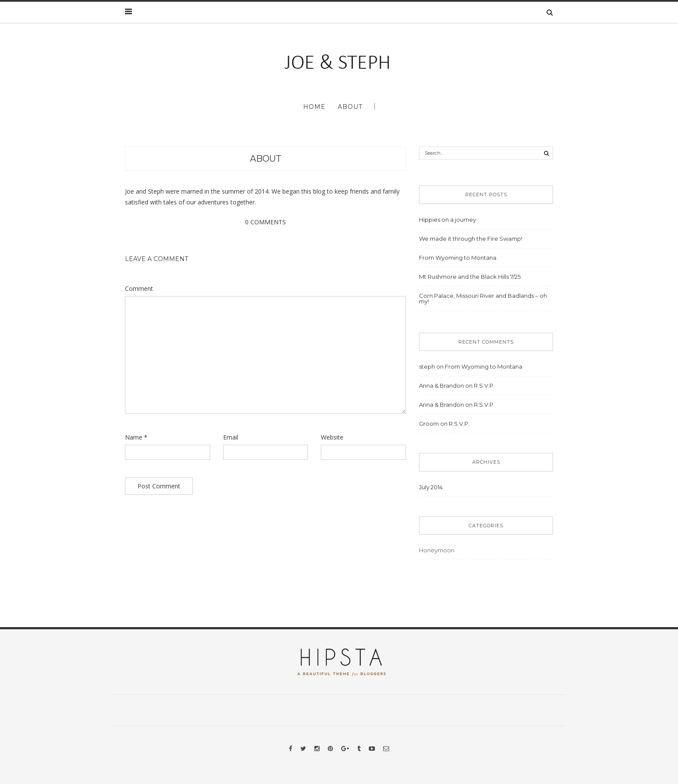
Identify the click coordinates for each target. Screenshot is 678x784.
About (350, 107)
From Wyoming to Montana (458, 258)
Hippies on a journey (448, 220)
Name (136, 437)
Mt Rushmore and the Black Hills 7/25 (470, 277)
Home (314, 107)
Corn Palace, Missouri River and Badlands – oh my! (483, 298)
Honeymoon (437, 550)
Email (231, 437)
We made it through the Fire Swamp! (471, 239)
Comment (139, 288)
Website (332, 437)
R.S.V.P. (484, 386)
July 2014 (431, 487)
